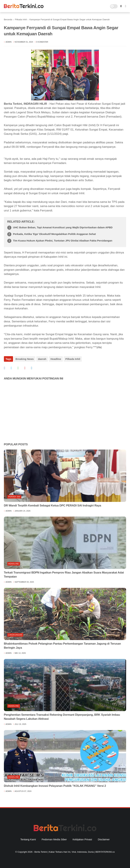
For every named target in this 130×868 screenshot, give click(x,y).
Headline (56, 359)
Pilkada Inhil (21, 20)
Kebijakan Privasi (82, 839)
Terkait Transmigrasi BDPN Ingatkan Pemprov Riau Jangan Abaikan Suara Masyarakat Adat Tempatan (64, 575)
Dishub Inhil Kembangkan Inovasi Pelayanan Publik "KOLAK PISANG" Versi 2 (55, 786)
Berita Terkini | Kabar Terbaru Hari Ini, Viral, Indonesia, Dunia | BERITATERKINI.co (74, 852)
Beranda (8, 20)
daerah (42, 359)
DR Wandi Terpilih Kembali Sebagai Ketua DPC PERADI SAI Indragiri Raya (53, 506)
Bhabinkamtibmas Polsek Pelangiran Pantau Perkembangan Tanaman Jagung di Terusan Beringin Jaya (62, 646)
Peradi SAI (14, 497)
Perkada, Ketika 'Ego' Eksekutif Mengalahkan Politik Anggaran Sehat (54, 234)
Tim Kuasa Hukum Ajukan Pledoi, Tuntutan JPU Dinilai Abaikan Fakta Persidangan (63, 241)
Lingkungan (15, 635)
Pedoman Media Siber (54, 839)
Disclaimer (104, 839)
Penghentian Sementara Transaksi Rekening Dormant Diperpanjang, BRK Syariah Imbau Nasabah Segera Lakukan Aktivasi (62, 717)
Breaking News (25, 359)
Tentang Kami (28, 839)
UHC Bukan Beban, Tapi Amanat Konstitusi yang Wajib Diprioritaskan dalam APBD (63, 227)
